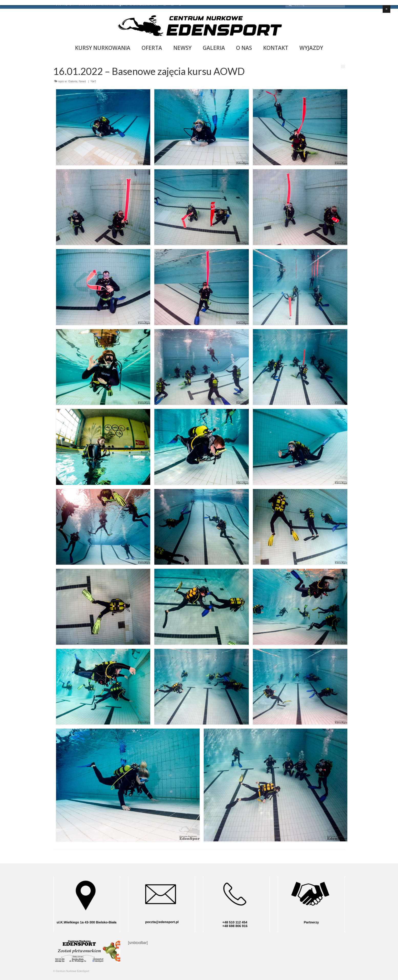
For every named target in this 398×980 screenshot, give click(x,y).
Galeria (73, 81)
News (82, 81)
